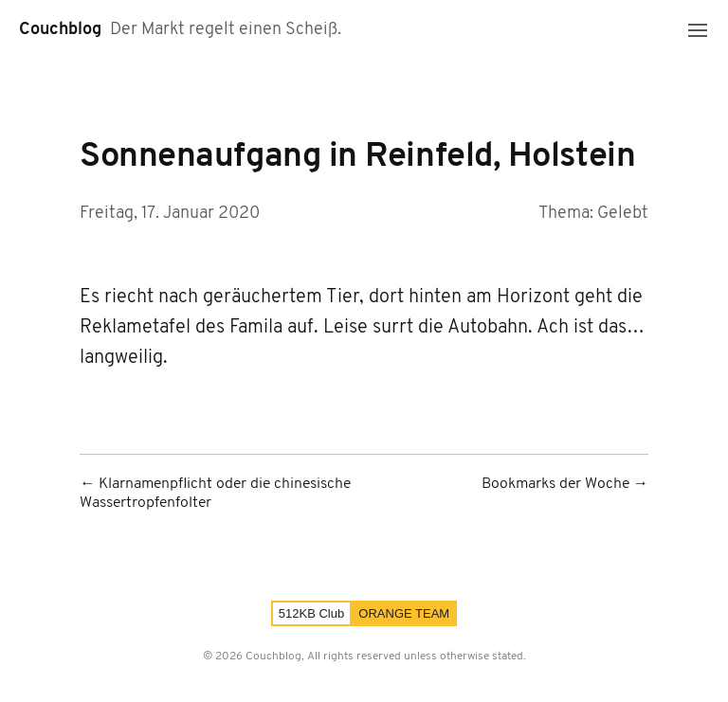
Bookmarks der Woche (555, 485)
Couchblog (60, 30)
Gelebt (623, 214)
